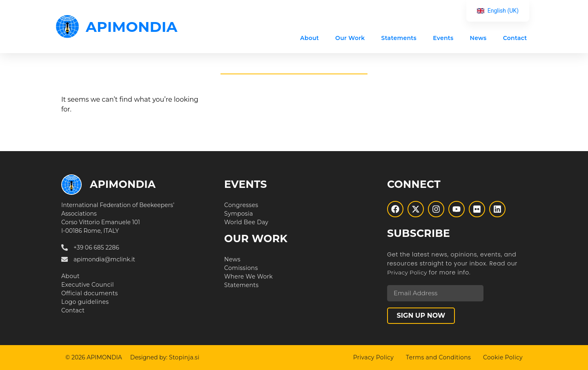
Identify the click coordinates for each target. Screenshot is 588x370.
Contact (515, 38)
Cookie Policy (503, 357)
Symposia (239, 214)
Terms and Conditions (438, 357)
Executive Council (88, 285)
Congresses (241, 205)
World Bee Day (246, 222)
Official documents (90, 293)
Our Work (350, 38)
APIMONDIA (132, 27)
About (310, 38)
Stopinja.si (184, 357)
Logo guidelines (85, 302)
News (478, 38)
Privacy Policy (407, 272)
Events (443, 38)
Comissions (241, 268)
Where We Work (248, 276)
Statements (399, 38)
